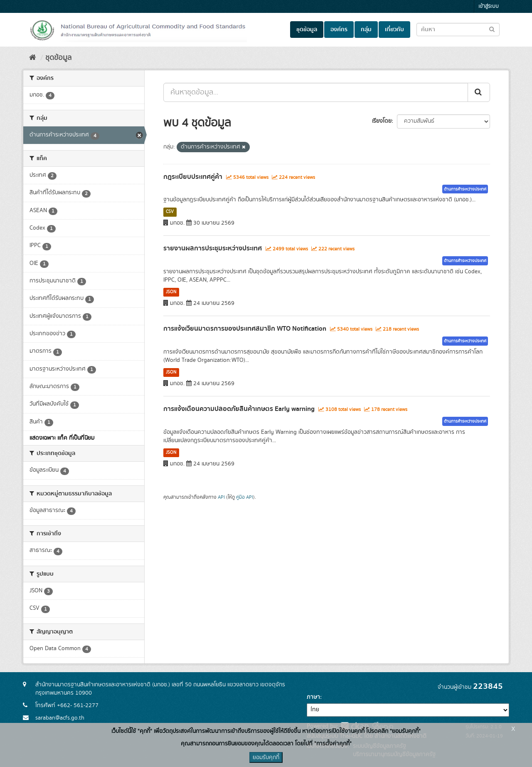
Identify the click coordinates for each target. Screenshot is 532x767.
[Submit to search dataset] (492, 29)
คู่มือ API (245, 497)
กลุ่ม (366, 30)
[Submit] (479, 92)
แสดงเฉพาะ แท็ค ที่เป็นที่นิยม (62, 438)
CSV (170, 212)
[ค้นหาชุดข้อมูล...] (316, 92)
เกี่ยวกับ (394, 30)
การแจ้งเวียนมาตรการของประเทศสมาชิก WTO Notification (245, 329)
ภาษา (313, 697)
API (221, 497)
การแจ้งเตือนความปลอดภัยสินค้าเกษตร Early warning (239, 409)
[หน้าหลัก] (33, 58)
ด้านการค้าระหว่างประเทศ (465, 189)
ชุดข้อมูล (307, 30)
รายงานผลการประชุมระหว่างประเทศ (213, 248)
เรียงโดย (382, 121)
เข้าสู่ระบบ (489, 6)
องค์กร (339, 30)
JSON (171, 292)
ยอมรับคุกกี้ (266, 757)
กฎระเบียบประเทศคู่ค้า (193, 177)
